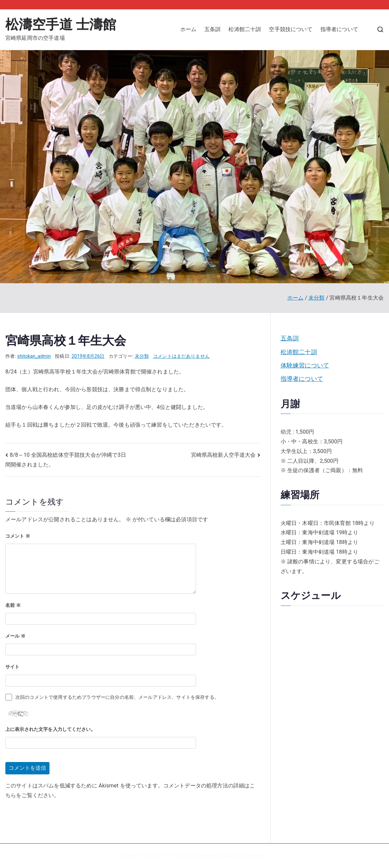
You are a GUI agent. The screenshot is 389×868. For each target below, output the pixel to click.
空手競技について (290, 29)
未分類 (142, 356)
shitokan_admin (34, 356)
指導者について (342, 29)
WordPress (258, 856)
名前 (13, 605)
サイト (12, 667)
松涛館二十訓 (245, 29)
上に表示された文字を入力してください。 (50, 729)
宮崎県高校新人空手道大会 (223, 455)
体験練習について (305, 365)
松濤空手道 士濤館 (61, 25)
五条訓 (212, 29)
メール (15, 636)
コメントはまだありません (181, 356)
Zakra (230, 856)
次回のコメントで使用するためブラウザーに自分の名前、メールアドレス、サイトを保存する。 (117, 697)
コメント (18, 536)
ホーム (188, 29)
